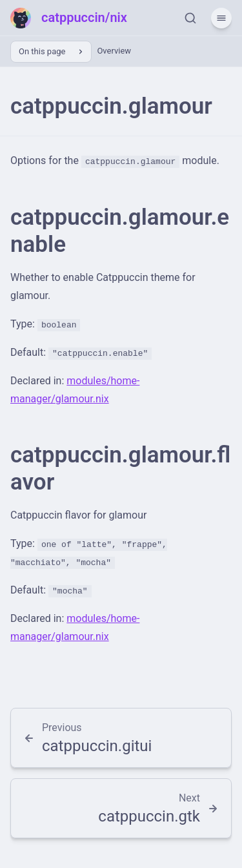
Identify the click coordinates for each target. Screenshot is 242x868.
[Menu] (221, 18)
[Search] (190, 18)
